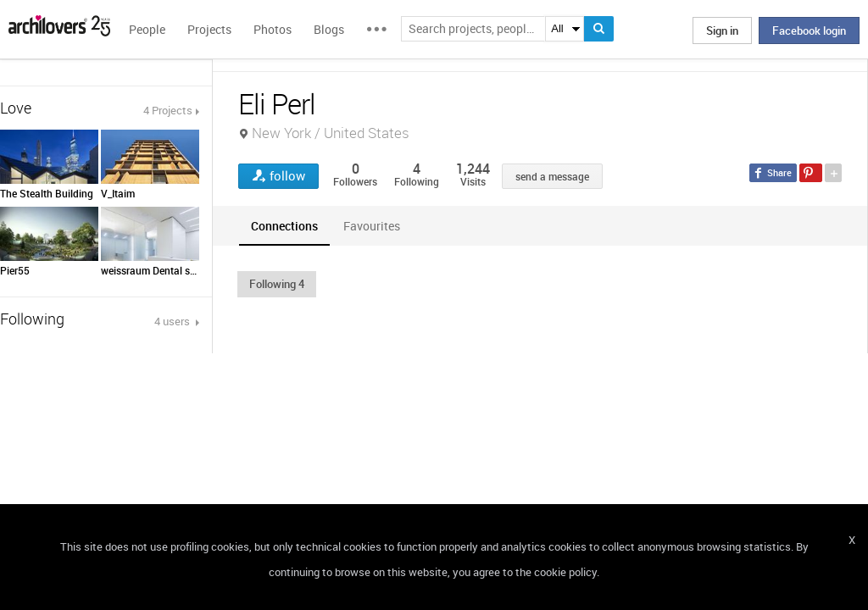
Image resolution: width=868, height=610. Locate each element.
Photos (273, 29)
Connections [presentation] (284, 226)
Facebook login (809, 30)
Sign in (722, 30)
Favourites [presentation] (372, 226)
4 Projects (168, 110)
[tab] (284, 226)
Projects (209, 29)
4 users (173, 321)
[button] (277, 284)
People (147, 29)
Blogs (329, 29)
